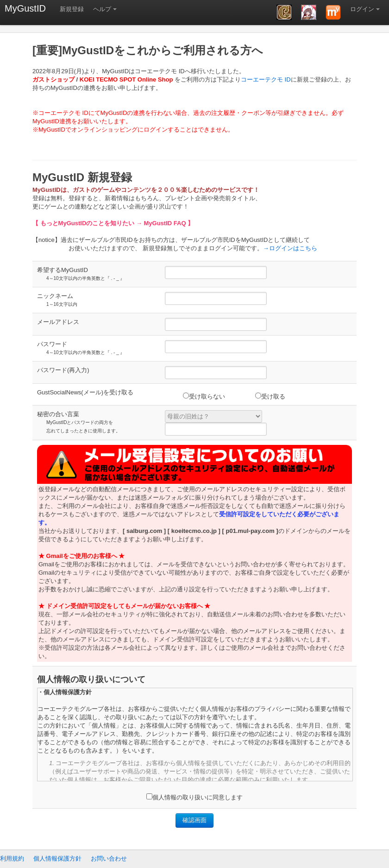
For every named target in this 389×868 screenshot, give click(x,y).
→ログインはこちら (290, 248)
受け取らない (204, 396)
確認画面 (194, 820)
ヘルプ (102, 9)
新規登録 (72, 9)
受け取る (270, 396)
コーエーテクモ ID (266, 79)
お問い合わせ (109, 858)
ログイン (362, 9)
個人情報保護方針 (57, 858)
